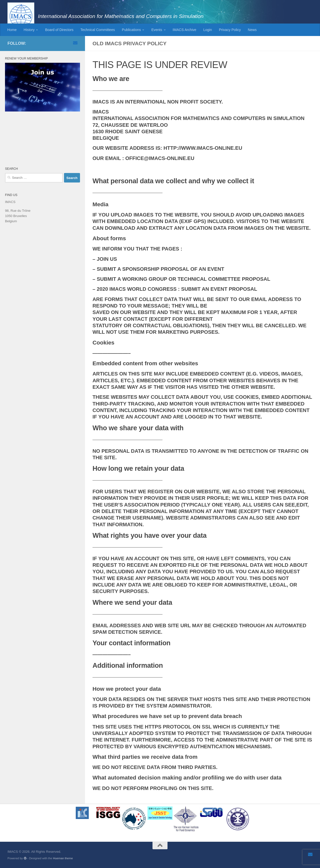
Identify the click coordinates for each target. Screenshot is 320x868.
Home (12, 30)
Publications (131, 30)
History (29, 30)
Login (207, 30)
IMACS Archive (185, 30)
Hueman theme (63, 858)
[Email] (75, 43)
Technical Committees (98, 30)
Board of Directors (59, 30)
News (252, 30)
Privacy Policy (230, 30)
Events (157, 30)
